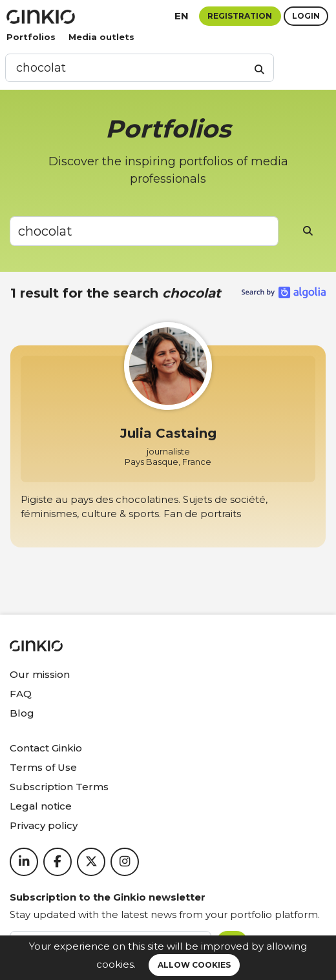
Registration (240, 16)
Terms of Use (43, 767)
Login (306, 16)
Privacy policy (44, 825)
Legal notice (41, 806)
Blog (22, 713)
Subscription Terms (59, 787)
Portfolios (31, 37)
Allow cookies (194, 965)
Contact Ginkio (46, 748)
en (182, 16)
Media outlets (101, 37)
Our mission (40, 674)
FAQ (21, 694)
